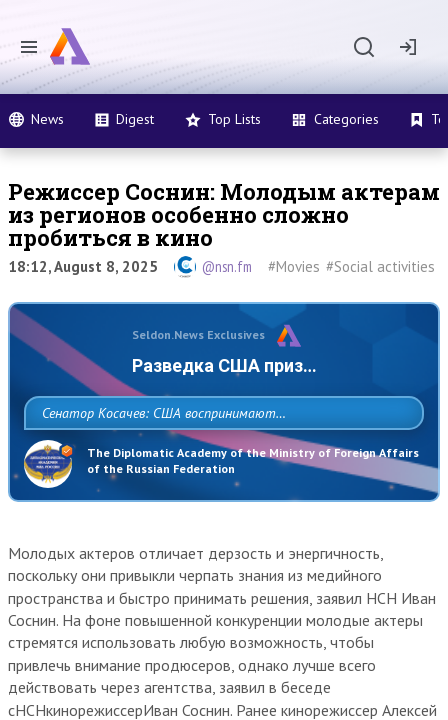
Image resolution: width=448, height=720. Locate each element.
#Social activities (380, 266)
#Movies (294, 266)
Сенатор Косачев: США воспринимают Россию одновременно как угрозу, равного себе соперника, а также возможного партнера (219, 457)
